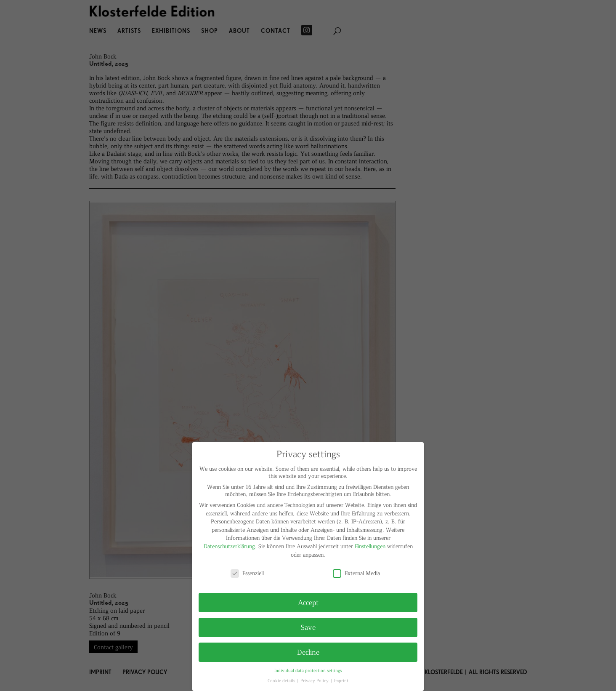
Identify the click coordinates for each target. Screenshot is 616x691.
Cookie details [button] (282, 680)
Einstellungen (370, 546)
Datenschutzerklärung (229, 546)
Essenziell (247, 573)
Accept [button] (308, 602)
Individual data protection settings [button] (308, 670)
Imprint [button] (341, 680)
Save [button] (308, 627)
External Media (356, 573)
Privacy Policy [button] (315, 680)
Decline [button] (308, 652)
